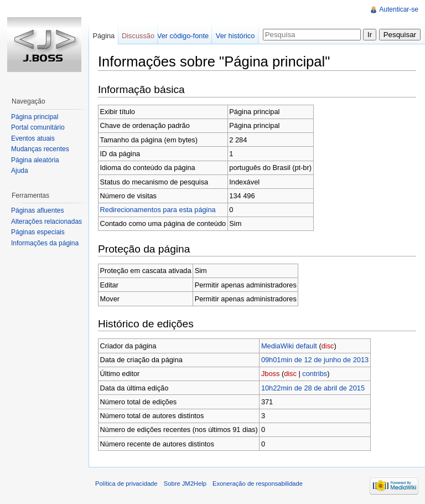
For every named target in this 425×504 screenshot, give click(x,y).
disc (328, 346)
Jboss (270, 374)
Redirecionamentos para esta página (158, 210)
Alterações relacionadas (46, 222)
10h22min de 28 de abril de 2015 (313, 388)
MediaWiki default (289, 346)
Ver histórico (235, 36)
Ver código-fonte (183, 36)
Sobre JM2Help (185, 484)
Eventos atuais (33, 138)
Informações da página (45, 243)
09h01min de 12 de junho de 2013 (315, 360)
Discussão (138, 36)
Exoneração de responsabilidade (258, 484)
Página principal (35, 117)
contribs (315, 374)
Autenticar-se (399, 9)
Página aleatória (35, 160)
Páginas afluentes (37, 210)
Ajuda (20, 171)
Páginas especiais (38, 232)
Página (103, 36)
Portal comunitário (38, 127)
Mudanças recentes (40, 149)
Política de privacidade (126, 484)
